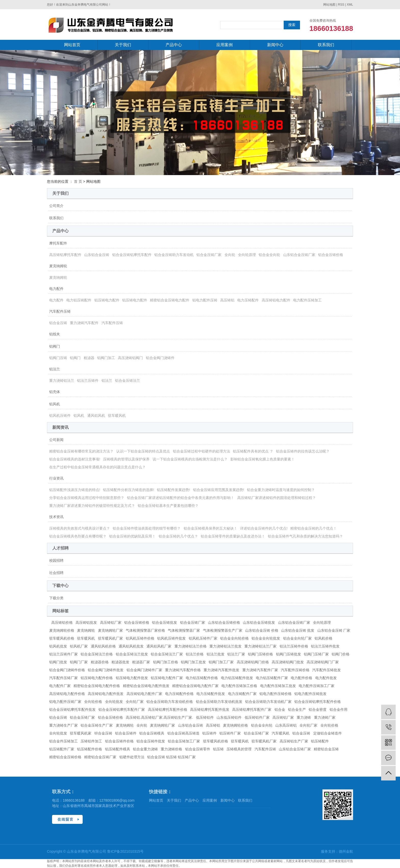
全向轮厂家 (135, 702)
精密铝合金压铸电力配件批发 (146, 686)
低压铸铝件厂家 (257, 717)
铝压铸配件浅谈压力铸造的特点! (75, 490)
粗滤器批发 (120, 662)
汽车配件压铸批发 (327, 670)
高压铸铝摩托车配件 (65, 255)
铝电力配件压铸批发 (310, 694)
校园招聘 (56, 560)
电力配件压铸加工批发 (278, 686)
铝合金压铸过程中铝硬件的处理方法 (202, 451)
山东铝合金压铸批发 (259, 622)
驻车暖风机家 (81, 733)
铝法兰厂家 (236, 654)
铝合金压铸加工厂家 (184, 741)
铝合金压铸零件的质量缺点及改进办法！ (233, 536)
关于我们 (123, 45)
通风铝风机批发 (131, 646)
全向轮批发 (114, 702)
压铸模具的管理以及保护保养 (126, 459)
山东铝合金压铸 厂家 (334, 630)
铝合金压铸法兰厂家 (167, 654)
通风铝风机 (96, 415)
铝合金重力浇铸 (145, 749)
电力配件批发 (326, 678)
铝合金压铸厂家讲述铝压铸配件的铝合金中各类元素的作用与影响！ (181, 498)
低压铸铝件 (205, 717)
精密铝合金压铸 (326, 749)
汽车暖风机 (281, 733)
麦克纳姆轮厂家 (110, 630)
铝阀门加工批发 (193, 662)
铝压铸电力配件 (107, 300)
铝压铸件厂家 (230, 733)
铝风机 (55, 404)
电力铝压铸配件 (79, 300)
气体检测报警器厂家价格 (145, 630)
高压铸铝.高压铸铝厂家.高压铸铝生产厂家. (159, 717)
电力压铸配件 (248, 300)
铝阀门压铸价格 (260, 654)
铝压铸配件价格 (90, 749)
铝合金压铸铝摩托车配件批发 (72, 710)
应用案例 (224, 45)
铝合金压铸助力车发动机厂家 (268, 702)
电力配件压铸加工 (307, 300)
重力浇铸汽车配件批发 (221, 670)
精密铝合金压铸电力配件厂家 (195, 686)
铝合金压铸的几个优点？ (178, 536)
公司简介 (56, 206)
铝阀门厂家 (79, 662)
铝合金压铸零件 (198, 749)
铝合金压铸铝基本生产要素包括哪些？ (168, 506)
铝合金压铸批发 (165, 622)
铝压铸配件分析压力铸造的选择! (129, 490)
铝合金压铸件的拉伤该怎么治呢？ (303, 451)
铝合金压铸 (58, 323)
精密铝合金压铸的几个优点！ (314, 528)
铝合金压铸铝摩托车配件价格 (318, 702)
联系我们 (326, 45)
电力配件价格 (302, 678)
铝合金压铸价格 (331, 255)
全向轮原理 (247, 255)
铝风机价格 (323, 638)
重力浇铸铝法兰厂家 (260, 646)
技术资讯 (56, 517)
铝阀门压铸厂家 (316, 654)
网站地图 (329, 5)
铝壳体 (55, 392)
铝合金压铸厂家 (209, 255)
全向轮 (230, 255)
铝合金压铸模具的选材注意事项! (75, 459)
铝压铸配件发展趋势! (173, 490)
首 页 (78, 181)
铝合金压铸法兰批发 (132, 654)
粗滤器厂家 (141, 662)
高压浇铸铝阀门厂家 (323, 662)
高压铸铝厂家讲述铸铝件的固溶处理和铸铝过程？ (277, 498)
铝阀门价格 (341, 654)
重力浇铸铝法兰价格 (191, 646)
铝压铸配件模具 (118, 749)
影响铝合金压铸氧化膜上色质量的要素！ (262, 459)
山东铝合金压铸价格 (224, 622)
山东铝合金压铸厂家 (299, 255)
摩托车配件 (58, 243)
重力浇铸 (304, 717)
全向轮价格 (93, 702)
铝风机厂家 (79, 646)
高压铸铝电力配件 (276, 300)
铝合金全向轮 (269, 255)
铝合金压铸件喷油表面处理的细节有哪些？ (147, 528)
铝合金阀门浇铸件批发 (106, 670)
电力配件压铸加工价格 (239, 686)
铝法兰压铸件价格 (294, 646)
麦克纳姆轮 (58, 266)
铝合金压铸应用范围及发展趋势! (219, 490)
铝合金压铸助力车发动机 (174, 255)
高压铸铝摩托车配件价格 (168, 710)
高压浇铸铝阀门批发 (288, 662)
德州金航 (346, 851)
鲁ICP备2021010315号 (125, 851)
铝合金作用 (339, 710)
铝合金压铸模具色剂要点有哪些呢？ (78, 536)
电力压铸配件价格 (179, 694)
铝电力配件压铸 (205, 300)
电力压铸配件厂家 (242, 694)
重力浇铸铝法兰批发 (226, 646)
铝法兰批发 (216, 654)
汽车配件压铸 (60, 311)
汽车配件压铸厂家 (64, 678)
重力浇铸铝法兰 (62, 381)
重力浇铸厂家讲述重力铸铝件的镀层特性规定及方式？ (92, 506)
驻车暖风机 (117, 415)
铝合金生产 (297, 710)
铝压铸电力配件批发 (132, 678)
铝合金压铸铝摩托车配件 (132, 255)
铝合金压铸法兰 (128, 381)
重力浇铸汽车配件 (84, 323)
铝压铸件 (209, 733)
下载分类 (56, 598)
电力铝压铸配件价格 (202, 678)
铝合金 (280, 710)
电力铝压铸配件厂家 (272, 678)
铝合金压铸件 (126, 733)
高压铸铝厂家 (111, 622)
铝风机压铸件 (60, 415)
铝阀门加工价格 (166, 662)
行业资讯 (56, 478)
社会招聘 (56, 573)
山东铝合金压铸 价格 (262, 630)
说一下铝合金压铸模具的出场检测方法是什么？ (190, 459)
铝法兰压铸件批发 (325, 646)
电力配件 (56, 289)
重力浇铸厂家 (325, 717)
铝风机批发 (58, 646)
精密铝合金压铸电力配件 (170, 300)
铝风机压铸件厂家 (203, 638)
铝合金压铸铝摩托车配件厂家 (122, 710)
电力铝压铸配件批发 (237, 678)
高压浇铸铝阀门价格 (253, 662)
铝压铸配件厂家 (62, 749)
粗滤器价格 (100, 662)
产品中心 (174, 45)
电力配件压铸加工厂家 (317, 686)
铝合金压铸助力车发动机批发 (219, 702)
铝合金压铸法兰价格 (97, 654)
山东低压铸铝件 (229, 717)
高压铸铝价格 (62, 622)
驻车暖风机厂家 (110, 638)
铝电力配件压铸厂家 (65, 702)
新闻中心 (275, 45)
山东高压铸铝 (286, 725)
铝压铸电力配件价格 (97, 678)
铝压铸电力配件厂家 (167, 678)
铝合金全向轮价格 (234, 638)
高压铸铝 (227, 300)
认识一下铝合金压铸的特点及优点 (143, 451)
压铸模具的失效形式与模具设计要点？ (80, 528)
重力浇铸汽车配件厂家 (260, 670)
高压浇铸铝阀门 (130, 358)
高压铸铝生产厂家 (294, 741)
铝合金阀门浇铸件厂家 (144, 670)
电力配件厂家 (60, 686)
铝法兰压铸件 (88, 381)
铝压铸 (218, 749)
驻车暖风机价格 (62, 638)
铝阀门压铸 (58, 358)
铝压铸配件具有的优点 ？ (253, 451)
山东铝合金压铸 (97, 255)
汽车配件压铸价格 (295, 670)
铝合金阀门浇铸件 (160, 358)
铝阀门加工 (106, 358)
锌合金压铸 (103, 733)
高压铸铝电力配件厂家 (144, 694)
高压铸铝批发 (86, 622)
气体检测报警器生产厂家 (223, 630)
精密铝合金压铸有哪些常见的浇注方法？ (81, 451)
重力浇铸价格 (171, 749)
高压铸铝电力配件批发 (106, 694)
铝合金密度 (318, 710)
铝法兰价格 (195, 654)
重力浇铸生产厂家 (64, 725)
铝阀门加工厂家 (221, 662)
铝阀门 (55, 346)
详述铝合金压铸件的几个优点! (264, 528)
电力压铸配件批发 (211, 694)
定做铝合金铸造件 (328, 733)
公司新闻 (56, 440)
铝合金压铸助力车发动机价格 (170, 702)
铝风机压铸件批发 (171, 638)
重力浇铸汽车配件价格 (183, 670)
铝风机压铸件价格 (140, 638)
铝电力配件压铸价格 (276, 694)
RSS (341, 5)
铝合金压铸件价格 (119, 741)
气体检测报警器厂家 (184, 630)
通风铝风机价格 (103, 646)
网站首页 (72, 45)
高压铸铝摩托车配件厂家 (252, 710)
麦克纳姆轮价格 (62, 630)
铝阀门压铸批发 (289, 654)
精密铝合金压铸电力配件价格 (97, 686)
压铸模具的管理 (239, 749)
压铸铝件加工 (91, 741)
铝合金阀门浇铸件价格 (67, 670)
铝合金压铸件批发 (151, 741)
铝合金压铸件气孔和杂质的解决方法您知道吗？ (305, 536)
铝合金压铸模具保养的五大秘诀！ (210, 528)
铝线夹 (55, 334)
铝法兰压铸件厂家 (64, 654)
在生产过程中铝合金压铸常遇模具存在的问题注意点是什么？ (97, 467)
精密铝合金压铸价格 (65, 757)
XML (350, 5)
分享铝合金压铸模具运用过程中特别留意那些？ (87, 498)
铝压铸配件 (320, 741)
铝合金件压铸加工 (64, 741)
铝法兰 (55, 369)
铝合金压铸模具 (152, 733)
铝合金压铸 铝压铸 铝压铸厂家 (171, 757)
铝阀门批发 (58, 662)
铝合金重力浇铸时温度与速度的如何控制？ (281, 490)
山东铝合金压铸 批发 (298, 630)
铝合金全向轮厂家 (297, 638)
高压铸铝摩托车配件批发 (210, 710)
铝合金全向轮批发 (266, 638)
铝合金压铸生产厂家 (97, 725)
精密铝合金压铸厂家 (100, 757)
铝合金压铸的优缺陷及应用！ (132, 536)
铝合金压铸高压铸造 (183, 733)
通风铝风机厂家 (159, 646)
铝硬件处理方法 (132, 757)
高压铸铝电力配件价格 (67, 694)
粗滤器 (89, 358)
